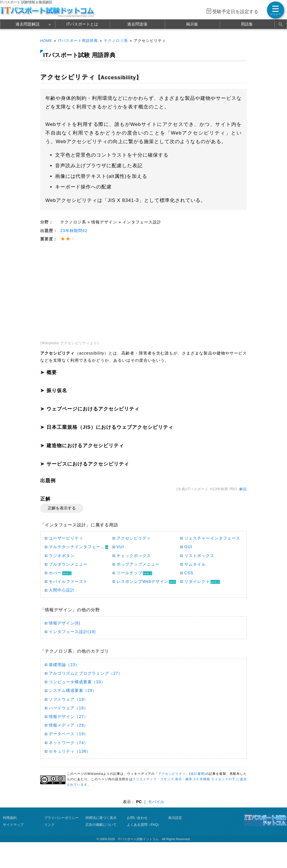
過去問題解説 (28, 24)
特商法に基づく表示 (101, 818)
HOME (46, 41)
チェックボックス (134, 556)
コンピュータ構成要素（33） (77, 682)
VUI (120, 547)
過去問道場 (137, 24)
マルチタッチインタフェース (77, 547)
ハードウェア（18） (68, 708)
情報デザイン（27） (68, 717)
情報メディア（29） (68, 725)
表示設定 (175, 818)
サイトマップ (13, 825)
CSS (189, 573)
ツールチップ (129, 573)
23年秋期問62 (74, 231)
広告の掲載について (101, 825)
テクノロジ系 (116, 41)
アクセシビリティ (134, 538)
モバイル (156, 802)
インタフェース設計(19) (72, 632)
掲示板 (192, 24)
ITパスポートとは (82, 24)
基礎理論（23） (64, 665)
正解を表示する (62, 508)
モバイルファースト (68, 581)
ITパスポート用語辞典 (78, 41)
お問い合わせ (137, 818)
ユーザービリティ (66, 538)
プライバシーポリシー (61, 818)
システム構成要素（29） (73, 690)
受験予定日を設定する (235, 12)
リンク (49, 825)
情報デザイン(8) (65, 623)
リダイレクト (197, 581)
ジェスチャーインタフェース (212, 538)
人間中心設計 (62, 590)
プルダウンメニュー (68, 564)
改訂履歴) (198, 774)
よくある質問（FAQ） (144, 825)
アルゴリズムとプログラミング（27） (86, 673)
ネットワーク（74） (68, 743)
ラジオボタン (62, 556)
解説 (243, 489)
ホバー (55, 573)
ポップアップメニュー (138, 564)
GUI (188, 547)
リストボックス (199, 556)
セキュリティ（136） (70, 751)
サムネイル (195, 564)
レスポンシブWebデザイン (142, 581)
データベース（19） (68, 734)
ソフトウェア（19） (68, 699)
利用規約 (10, 818)
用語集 (247, 24)
